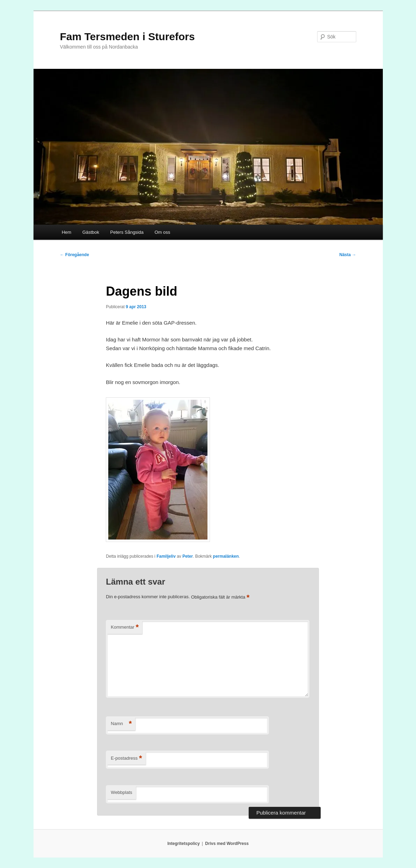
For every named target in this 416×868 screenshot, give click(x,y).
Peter (188, 556)
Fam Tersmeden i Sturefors (127, 37)
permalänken (226, 556)
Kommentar (125, 627)
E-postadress (126, 758)
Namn (121, 724)
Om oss (162, 232)
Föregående (75, 255)
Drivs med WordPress (227, 844)
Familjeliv (166, 556)
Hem (67, 232)
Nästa (348, 255)
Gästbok (91, 232)
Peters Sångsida (127, 232)
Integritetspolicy (184, 844)
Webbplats (121, 792)
